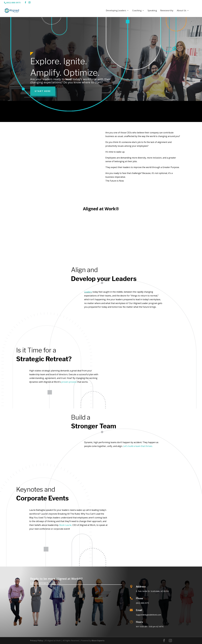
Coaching (137, 11)
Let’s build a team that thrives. (138, 446)
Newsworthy (167, 11)
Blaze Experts (98, 641)
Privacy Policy (37, 641)
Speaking (152, 11)
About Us (182, 11)
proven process (69, 382)
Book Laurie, (66, 525)
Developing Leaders (116, 11)
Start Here (43, 91)
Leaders (88, 292)
